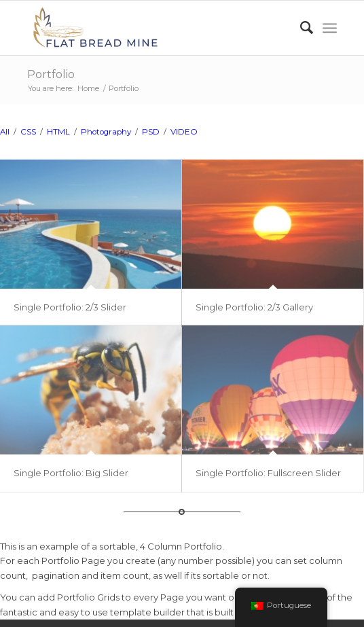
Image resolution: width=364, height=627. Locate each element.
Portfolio (51, 74)
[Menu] (330, 28)
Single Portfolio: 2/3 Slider (70, 307)
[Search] (300, 28)
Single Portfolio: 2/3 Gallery (254, 307)
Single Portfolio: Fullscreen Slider (268, 473)
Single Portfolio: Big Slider (71, 473)
